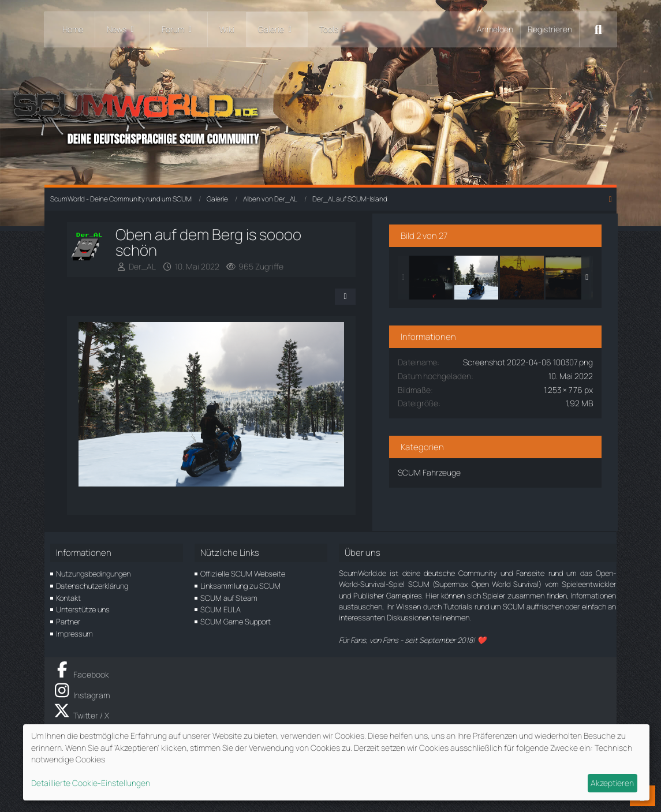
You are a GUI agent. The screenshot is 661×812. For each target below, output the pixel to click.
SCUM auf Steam (229, 597)
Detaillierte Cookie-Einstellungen (91, 783)
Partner (68, 620)
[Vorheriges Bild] (98, 397)
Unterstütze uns (83, 608)
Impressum (74, 633)
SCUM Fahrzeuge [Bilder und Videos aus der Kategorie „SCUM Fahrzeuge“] (454, 482)
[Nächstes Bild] (349, 397)
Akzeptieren (612, 783)
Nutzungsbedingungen (93, 572)
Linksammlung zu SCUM (240, 585)
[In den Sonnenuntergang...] (547, 275)
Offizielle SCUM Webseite (243, 572)
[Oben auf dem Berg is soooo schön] (501, 275)
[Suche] (598, 29)
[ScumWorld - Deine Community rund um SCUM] (330, 116)
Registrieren (550, 29)
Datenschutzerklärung (92, 585)
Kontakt (68, 597)
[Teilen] (369, 281)
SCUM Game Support (236, 620)
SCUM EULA (221, 608)
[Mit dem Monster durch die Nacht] (455, 275)
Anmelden (495, 29)
